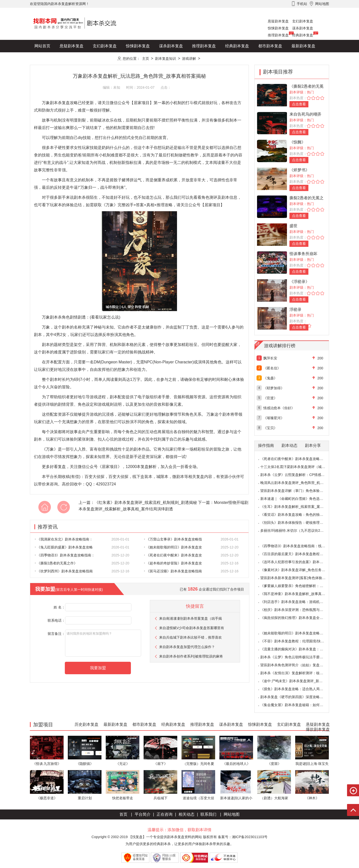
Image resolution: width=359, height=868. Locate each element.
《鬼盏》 (270, 378)
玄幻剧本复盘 (303, 21)
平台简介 (143, 814)
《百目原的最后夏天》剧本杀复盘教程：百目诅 (297, 554)
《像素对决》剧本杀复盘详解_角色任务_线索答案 (299, 570)
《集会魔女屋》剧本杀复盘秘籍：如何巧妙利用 (297, 705)
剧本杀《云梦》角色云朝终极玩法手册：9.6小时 (298, 657)
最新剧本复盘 (303, 46)
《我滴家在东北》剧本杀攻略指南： (64, 539)
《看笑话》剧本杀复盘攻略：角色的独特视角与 (297, 515)
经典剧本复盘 (303, 35)
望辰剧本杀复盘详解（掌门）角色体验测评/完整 (297, 491)
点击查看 (299, 104)
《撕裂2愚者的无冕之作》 (56, 563)
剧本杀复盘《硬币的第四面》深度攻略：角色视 (297, 697)
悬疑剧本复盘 (278, 21)
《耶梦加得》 (274, 388)
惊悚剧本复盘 (278, 28)
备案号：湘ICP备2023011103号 (243, 837)
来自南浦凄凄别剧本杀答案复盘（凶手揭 (190, 618)
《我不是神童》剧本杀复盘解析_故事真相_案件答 (299, 594)
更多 (105, 58)
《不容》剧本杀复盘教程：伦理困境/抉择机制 (296, 641)
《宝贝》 (270, 428)
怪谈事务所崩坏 (303, 254)
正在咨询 (165, 814)
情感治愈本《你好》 (279, 408)
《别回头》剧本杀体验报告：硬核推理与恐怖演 (297, 523)
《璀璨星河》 (274, 418)
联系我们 (208, 814)
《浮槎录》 (299, 282)
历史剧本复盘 (46, 58)
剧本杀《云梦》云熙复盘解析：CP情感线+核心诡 (299, 475)
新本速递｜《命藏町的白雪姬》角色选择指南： (297, 499)
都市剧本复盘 (270, 46)
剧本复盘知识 (166, 59)
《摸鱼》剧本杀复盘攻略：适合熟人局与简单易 (297, 689)
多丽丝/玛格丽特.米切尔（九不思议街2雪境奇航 (297, 531)
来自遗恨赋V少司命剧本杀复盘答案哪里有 (192, 628)
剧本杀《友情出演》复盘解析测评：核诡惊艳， (297, 673)
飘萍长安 (270, 358)
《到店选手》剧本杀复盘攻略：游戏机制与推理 (297, 602)
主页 (146, 59)
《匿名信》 (272, 368)
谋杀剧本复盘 (303, 28)
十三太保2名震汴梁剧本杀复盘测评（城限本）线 (298, 467)
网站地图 (232, 814)
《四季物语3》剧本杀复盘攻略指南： (65, 555)
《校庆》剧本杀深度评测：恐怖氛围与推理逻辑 (297, 610)
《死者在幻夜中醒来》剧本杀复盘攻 (173, 555)
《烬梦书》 (299, 170)
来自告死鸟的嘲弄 (305, 114)
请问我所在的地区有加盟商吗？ (103, 643)
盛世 (293, 226)
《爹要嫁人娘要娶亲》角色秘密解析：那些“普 (296, 586)
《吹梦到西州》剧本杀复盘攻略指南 (64, 571)
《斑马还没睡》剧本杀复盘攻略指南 (173, 571)
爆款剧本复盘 (80, 58)
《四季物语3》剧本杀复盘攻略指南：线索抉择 (296, 546)
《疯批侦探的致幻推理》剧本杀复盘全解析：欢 (297, 618)
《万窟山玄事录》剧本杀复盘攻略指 (173, 539)
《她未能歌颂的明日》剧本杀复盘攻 (173, 547)
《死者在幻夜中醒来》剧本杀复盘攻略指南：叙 (297, 459)
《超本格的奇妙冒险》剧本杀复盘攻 (173, 563)
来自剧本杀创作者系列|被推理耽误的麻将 (191, 656)
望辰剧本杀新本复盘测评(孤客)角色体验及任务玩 (298, 578)
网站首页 (42, 46)
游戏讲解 (189, 59)
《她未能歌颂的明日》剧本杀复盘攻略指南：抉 (297, 633)
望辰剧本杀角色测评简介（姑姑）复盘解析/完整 (297, 665)
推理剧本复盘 (278, 35)
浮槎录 (295, 309)
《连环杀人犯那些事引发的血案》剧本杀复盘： (297, 562)
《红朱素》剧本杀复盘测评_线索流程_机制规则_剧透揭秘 (146, 502)
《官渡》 (270, 398)
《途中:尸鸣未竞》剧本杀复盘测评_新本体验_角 (298, 681)
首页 (123, 814)
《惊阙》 (297, 142)
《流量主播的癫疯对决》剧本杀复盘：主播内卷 (297, 649)
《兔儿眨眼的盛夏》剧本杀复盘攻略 (64, 547)
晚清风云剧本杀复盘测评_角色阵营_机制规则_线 (298, 483)
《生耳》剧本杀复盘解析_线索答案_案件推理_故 (298, 507)
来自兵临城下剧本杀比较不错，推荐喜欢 (190, 637)
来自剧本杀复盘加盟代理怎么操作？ (187, 647)
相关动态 (186, 814)
